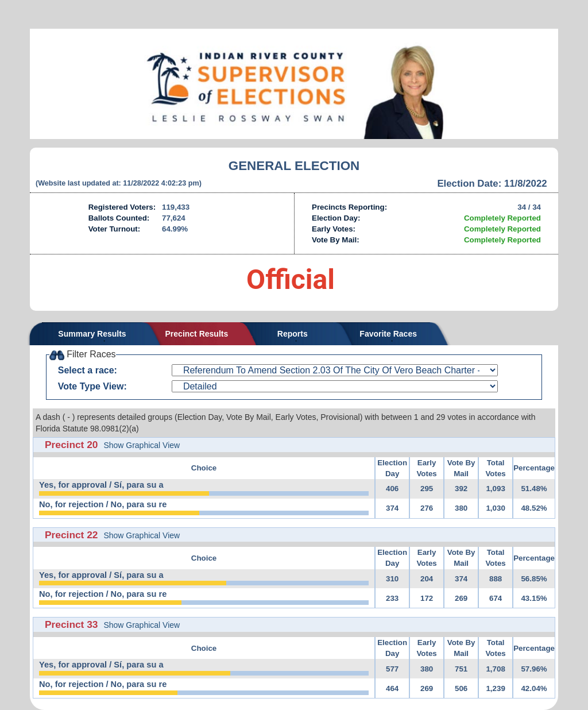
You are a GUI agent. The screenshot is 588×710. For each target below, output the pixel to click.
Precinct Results (197, 334)
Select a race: (88, 370)
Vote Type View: (92, 386)
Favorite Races (388, 334)
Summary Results (92, 334)
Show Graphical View (142, 445)
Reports (293, 334)
